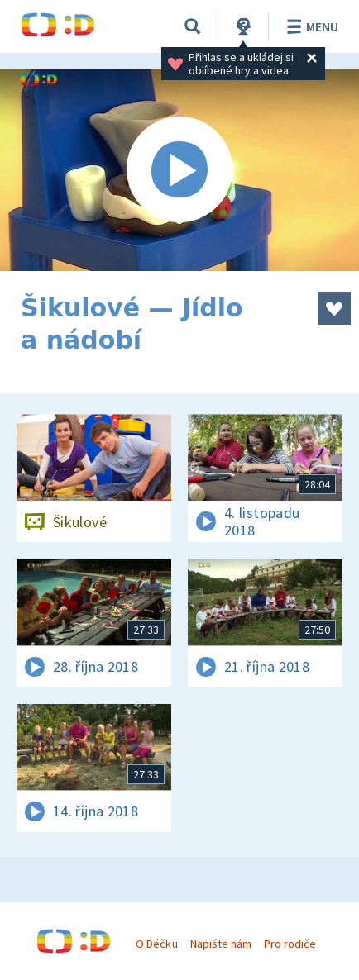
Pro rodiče (290, 944)
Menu (310, 26)
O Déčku (156, 944)
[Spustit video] (179, 170)
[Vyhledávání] (193, 26)
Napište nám (221, 944)
